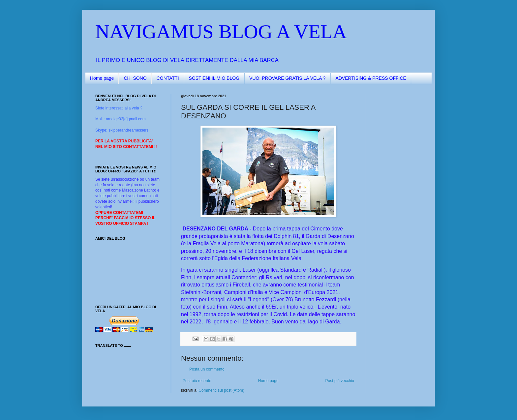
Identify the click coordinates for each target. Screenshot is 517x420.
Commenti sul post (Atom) (221, 390)
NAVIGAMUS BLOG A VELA (221, 32)
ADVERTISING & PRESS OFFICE (371, 78)
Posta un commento (207, 369)
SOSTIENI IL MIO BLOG (214, 78)
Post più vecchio (340, 381)
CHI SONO (135, 78)
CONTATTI (168, 78)
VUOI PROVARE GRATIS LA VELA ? (287, 78)
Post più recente (197, 381)
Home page (102, 78)
